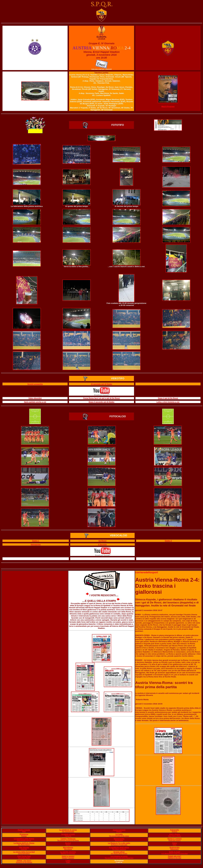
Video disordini (35, 398)
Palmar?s (68, 836)
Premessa (24, 834)
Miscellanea (68, 847)
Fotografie (175, 830)
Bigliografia (175, 847)
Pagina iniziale (24, 830)
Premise (24, 836)
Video (175, 843)
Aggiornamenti (119, 830)
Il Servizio (102, 544)
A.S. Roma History (24, 845)
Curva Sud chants (24, 858)
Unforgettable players (24, 840)
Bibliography (175, 849)
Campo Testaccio (68, 839)
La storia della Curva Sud (24, 852)
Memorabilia (119, 839)
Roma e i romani (175, 839)
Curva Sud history (24, 854)
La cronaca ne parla (119, 856)
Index (24, 832)
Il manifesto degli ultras (119, 847)
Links (68, 861)
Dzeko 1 (36, 541)
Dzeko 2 (168, 541)
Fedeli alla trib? (175, 856)
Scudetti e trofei (68, 834)
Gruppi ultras (119, 852)
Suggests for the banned (24, 862)
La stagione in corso (68, 830)
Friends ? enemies (68, 858)
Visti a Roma (175, 834)
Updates (119, 832)
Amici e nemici (68, 856)
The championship (68, 832)
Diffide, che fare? (24, 861)
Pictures (175, 832)
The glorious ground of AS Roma (68, 840)
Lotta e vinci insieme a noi (168, 402)
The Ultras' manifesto (119, 849)
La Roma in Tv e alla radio (119, 843)
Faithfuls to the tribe (175, 858)
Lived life (24, 849)
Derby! (68, 843)
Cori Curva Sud (24, 856)
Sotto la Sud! (175, 852)
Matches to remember (68, 854)
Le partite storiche (68, 852)
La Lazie (119, 834)
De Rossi (103, 541)
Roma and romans (175, 840)
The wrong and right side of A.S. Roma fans (119, 858)
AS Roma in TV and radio (119, 845)
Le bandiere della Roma (24, 839)
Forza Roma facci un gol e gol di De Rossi (101, 398)
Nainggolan (36, 544)
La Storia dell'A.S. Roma (24, 843)
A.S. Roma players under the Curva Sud (175, 854)
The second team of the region (119, 836)
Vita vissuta (24, 847)
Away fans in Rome (175, 836)
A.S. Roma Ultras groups (119, 854)
